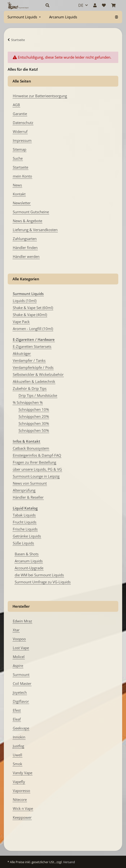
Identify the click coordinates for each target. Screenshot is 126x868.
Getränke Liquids (27, 536)
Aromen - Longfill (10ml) (33, 329)
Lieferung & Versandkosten (35, 230)
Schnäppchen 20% (34, 416)
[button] (57, 5)
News (17, 185)
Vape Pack (21, 322)
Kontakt (19, 194)
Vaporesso (21, 791)
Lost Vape (21, 648)
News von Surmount (30, 483)
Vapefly (19, 782)
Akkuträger (22, 353)
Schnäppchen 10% (34, 409)
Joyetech (20, 692)
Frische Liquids (25, 529)
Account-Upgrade (29, 568)
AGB (16, 105)
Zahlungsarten (25, 239)
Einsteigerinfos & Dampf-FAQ (37, 455)
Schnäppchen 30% (34, 423)
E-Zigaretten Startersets (32, 346)
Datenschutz (23, 123)
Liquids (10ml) (25, 301)
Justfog (18, 746)
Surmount (21, 675)
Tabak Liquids (24, 515)
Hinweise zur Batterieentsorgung (40, 96)
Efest (17, 710)
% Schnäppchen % (28, 402)
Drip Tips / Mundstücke (38, 395)
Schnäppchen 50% (34, 430)
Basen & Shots (27, 554)
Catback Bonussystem (31, 448)
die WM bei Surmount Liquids (39, 575)
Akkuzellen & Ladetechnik (34, 381)
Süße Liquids (23, 543)
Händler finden (25, 248)
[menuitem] (25, 17)
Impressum (22, 140)
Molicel (19, 657)
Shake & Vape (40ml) (30, 315)
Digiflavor (21, 701)
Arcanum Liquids (29, 561)
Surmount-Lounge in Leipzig (36, 476)
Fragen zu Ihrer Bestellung (34, 462)
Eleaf (17, 719)
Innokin (19, 737)
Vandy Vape (23, 773)
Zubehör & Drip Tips (30, 388)
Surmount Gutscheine (31, 212)
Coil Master (22, 683)
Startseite (20, 167)
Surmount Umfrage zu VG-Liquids (43, 582)
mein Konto (22, 176)
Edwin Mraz (22, 621)
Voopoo (19, 639)
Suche (18, 158)
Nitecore (20, 799)
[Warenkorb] (113, 5)
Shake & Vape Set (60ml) (33, 308)
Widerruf (20, 131)
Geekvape (21, 728)
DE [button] (81, 5)
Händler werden (26, 256)
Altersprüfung (24, 490)
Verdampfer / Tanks (29, 360)
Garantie (20, 114)
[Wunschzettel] (104, 5)
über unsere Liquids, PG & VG (37, 469)
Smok (17, 764)
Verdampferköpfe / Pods (33, 367)
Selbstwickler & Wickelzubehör (38, 374)
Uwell (17, 755)
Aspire (18, 666)
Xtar (16, 630)
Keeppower (22, 817)
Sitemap (20, 149)
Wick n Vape (23, 808)
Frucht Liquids (25, 522)
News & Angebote (27, 221)
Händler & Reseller (28, 497)
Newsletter (22, 203)
